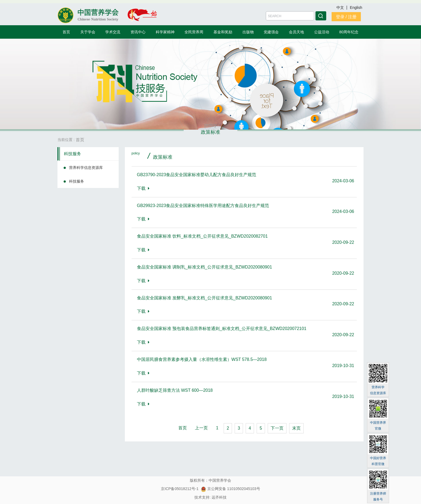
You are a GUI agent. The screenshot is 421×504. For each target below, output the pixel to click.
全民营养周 (194, 32)
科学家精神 (165, 32)
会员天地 (296, 32)
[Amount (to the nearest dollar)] (290, 16)
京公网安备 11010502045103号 (231, 489)
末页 (296, 428)
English (356, 8)
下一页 (277, 428)
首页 (66, 32)
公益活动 (322, 32)
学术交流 (113, 32)
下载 (143, 188)
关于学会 (88, 32)
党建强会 (271, 32)
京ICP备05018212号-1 (180, 489)
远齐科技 (219, 497)
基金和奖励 (223, 32)
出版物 (248, 32)
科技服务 (72, 154)
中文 (341, 8)
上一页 (201, 428)
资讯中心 (138, 32)
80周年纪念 (349, 32)
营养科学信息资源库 (86, 168)
